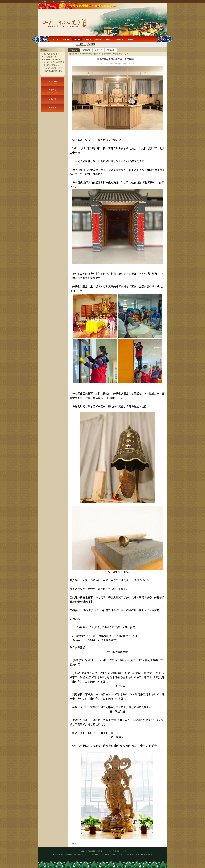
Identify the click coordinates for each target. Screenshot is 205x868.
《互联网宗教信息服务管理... (55, 68)
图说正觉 (52, 91)
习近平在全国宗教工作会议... (55, 71)
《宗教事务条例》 (51, 57)
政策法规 (111, 50)
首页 (83, 54)
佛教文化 (109, 40)
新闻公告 (77, 40)
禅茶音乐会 (52, 82)
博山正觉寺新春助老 (51, 65)
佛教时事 (98, 50)
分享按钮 (73, 844)
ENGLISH (72, 1)
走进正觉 (66, 40)
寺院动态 (89, 54)
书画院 (130, 40)
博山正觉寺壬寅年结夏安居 (54, 62)
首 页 (56, 40)
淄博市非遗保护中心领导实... (55, 59)
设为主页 (45, 1)
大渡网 (124, 851)
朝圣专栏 (98, 40)
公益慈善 (52, 100)
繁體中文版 (62, 1)
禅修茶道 (120, 40)
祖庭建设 (88, 40)
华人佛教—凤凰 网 (113, 851)
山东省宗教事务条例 (51, 54)
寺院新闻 (86, 50)
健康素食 (52, 108)
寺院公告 (74, 50)
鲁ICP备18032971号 (82, 854)
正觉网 (81, 851)
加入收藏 (53, 1)
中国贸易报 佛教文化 (94, 851)
